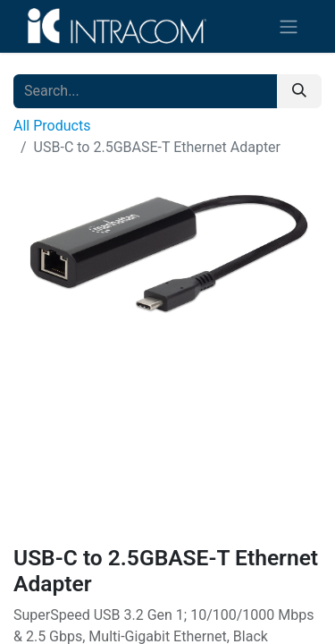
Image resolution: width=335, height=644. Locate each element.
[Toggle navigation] (289, 26)
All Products (52, 126)
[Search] (299, 91)
